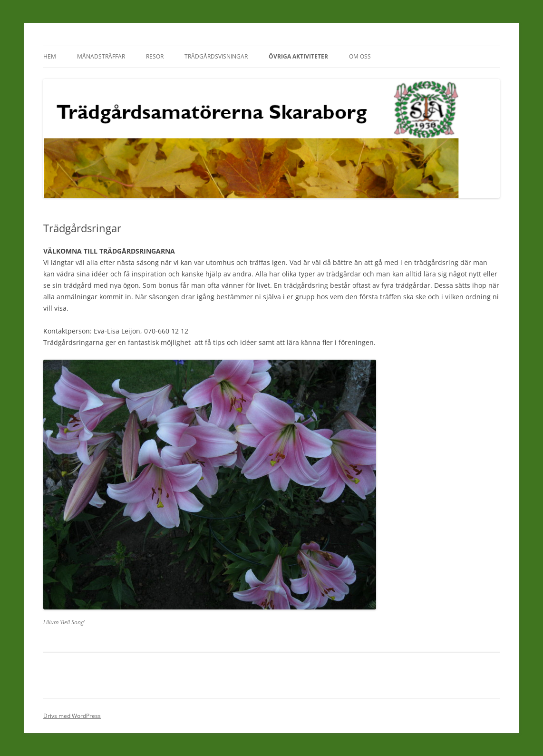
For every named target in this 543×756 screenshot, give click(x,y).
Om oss (360, 56)
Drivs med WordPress (72, 716)
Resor (155, 56)
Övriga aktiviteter (298, 56)
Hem (50, 56)
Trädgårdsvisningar (216, 56)
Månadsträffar (101, 56)
